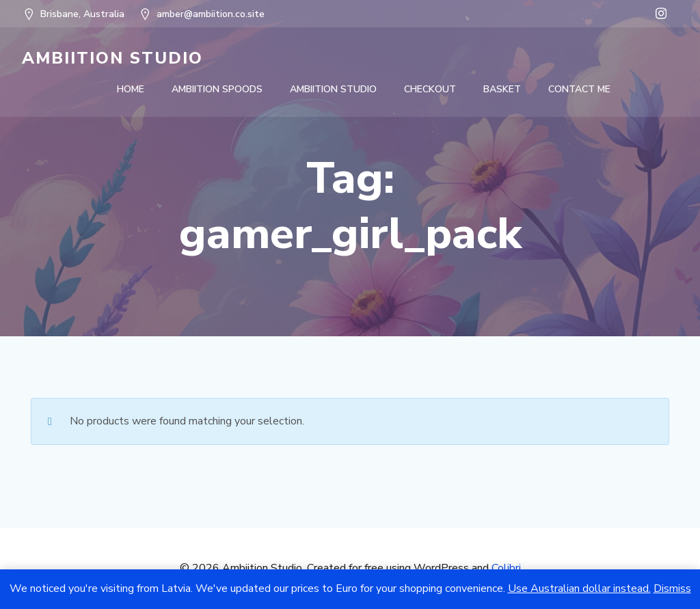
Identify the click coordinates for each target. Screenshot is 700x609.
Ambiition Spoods (217, 89)
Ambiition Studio (333, 89)
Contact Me (579, 89)
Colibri (506, 568)
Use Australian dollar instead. (579, 588)
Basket (502, 89)
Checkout (430, 89)
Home (131, 89)
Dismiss (672, 588)
